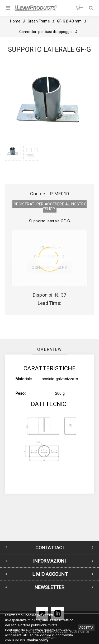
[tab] (50, 349)
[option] (13, 159)
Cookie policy (37, 640)
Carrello (81, 6)
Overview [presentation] (50, 349)
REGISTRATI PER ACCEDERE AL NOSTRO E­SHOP (50, 206)
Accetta (86, 628)
